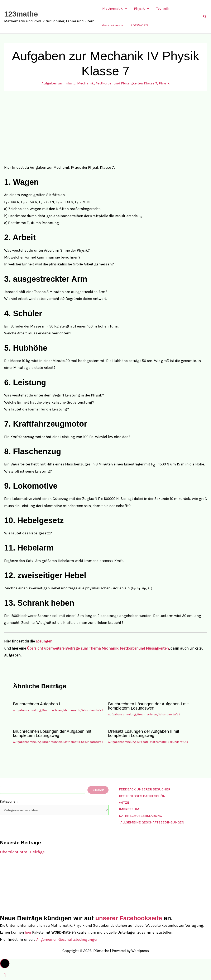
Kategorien (9, 801)
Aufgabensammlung (59, 83)
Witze (124, 802)
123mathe (21, 14)
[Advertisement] (105, 128)
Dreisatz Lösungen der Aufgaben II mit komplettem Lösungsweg (144, 733)
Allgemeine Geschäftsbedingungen (153, 822)
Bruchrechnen (52, 710)
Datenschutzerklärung (140, 816)
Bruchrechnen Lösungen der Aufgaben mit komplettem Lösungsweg (52, 733)
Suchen (98, 790)
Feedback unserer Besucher (145, 789)
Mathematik (115, 8)
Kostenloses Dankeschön (142, 796)
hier (28, 932)
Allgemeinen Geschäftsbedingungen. (68, 939)
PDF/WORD (139, 25)
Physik (142, 8)
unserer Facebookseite (130, 918)
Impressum (129, 809)
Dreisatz (143, 742)
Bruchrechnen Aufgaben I (37, 704)
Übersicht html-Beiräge (22, 852)
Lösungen (44, 641)
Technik (163, 8)
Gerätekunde (113, 25)
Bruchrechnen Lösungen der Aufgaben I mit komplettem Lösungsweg (148, 706)
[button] (125, 8)
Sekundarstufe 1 (92, 710)
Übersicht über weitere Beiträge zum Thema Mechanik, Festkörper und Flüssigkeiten (98, 648)
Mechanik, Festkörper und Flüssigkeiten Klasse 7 (117, 83)
